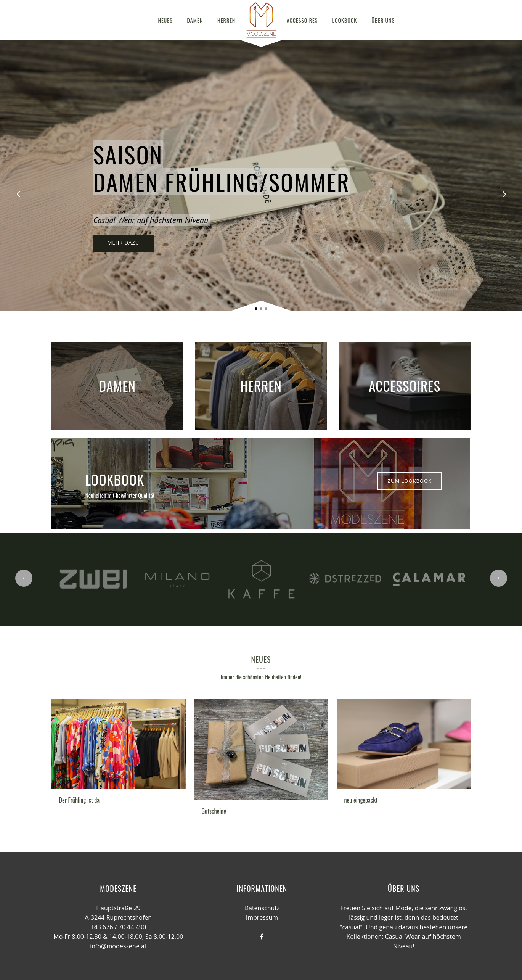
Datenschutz (262, 908)
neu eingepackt (361, 800)
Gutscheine (214, 811)
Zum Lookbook (410, 481)
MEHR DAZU (123, 243)
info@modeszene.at (118, 946)
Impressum (262, 917)
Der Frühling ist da (79, 800)
